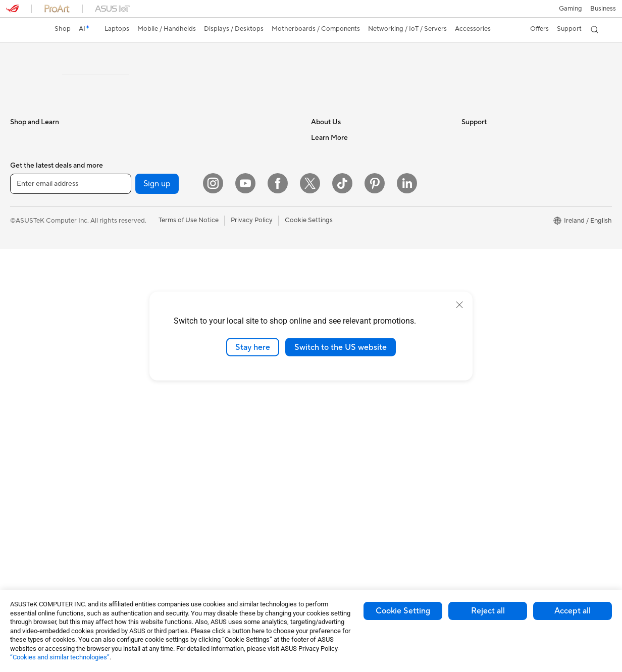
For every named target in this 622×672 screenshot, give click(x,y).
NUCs (19, 455)
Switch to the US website (341, 347)
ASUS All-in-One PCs (42, 409)
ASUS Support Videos (344, 462)
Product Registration (342, 401)
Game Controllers (185, 470)
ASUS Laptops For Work (47, 257)
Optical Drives (180, 272)
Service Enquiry (334, 386)
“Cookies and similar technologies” (60, 657)
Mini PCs (23, 470)
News (319, 256)
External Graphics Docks (196, 241)
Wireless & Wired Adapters (198, 393)
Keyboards (175, 424)
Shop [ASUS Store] (63, 29)
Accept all (573, 611)
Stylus (168, 530)
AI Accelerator (180, 287)
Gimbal (169, 515)
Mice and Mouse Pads (191, 439)
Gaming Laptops (35, 287)
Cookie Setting (403, 611)
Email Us (324, 417)
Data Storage (179, 226)
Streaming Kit (179, 500)
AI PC (470, 272)
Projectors (26, 394)
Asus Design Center (491, 287)
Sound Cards (178, 256)
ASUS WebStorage (340, 287)
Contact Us (328, 226)
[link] (23, 30)
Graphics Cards (34, 531)
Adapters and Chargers (194, 545)
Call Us (322, 432)
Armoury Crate (484, 302)
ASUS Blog (478, 257)
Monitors (24, 379)
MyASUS (325, 477)
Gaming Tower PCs (38, 440)
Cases (168, 211)
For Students (29, 242)
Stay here (253, 347)
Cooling (22, 546)
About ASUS (330, 211)
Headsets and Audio (189, 454)
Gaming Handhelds (39, 333)
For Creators (29, 272)
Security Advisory (338, 447)
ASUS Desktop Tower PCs (49, 425)
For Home (25, 227)
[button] (571, 9)
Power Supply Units (39, 561)
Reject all (488, 611)
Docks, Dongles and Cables (199, 560)
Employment (330, 241)
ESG (468, 211)
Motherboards (32, 516)
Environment (480, 226)
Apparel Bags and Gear (193, 485)
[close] (459, 304)
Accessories (28, 302)
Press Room (329, 272)
